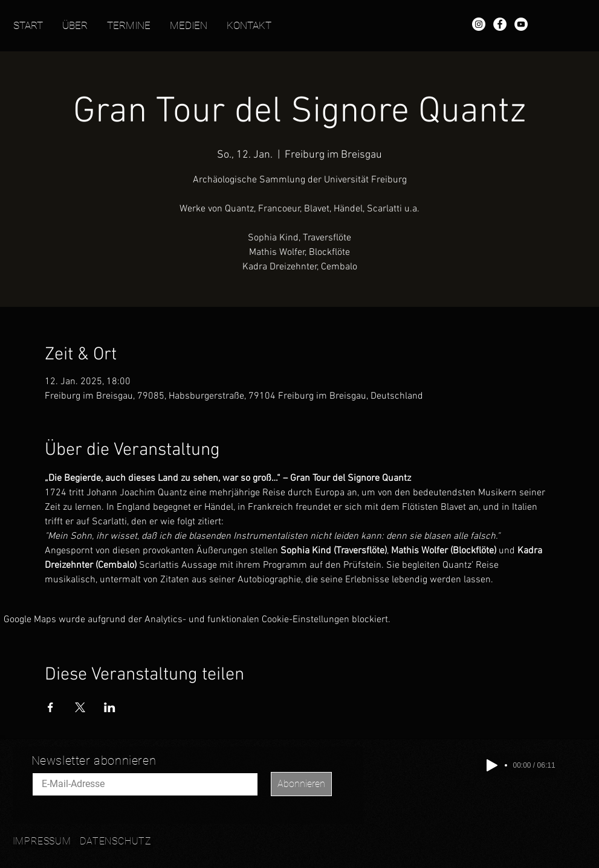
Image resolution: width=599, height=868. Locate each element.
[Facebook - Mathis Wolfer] (500, 24)
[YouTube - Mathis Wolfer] (521, 24)
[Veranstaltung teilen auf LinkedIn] (110, 707)
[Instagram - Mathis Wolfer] (479, 24)
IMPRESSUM (42, 841)
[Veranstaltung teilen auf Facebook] (50, 707)
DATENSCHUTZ (116, 841)
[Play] (492, 765)
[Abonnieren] (301, 784)
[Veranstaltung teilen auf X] (80, 707)
